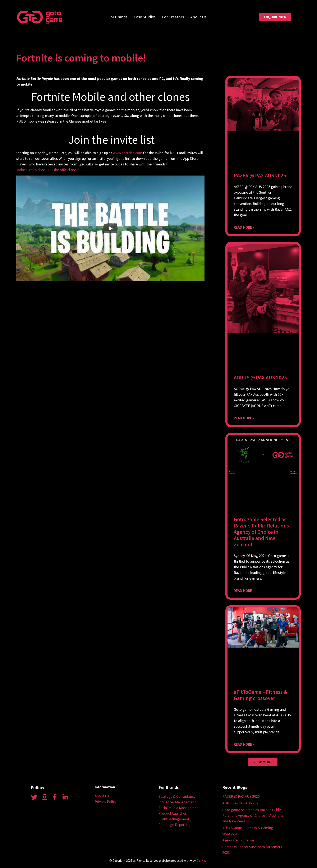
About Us (198, 17)
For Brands (118, 17)
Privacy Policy (105, 802)
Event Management (174, 819)
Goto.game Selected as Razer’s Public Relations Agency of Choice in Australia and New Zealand (261, 532)
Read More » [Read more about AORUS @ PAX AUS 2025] (244, 418)
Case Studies (145, 17)
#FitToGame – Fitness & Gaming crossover (260, 695)
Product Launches (173, 813)
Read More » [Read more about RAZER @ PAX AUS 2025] (244, 227)
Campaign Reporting (175, 825)
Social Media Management (179, 808)
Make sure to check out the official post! (48, 170)
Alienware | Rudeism (238, 840)
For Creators (173, 17)
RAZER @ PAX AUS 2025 (260, 175)
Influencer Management (177, 802)
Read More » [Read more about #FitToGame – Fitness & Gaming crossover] (244, 744)
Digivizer (202, 861)
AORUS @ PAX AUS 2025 (260, 378)
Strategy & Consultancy (177, 796)
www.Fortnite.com (128, 153)
